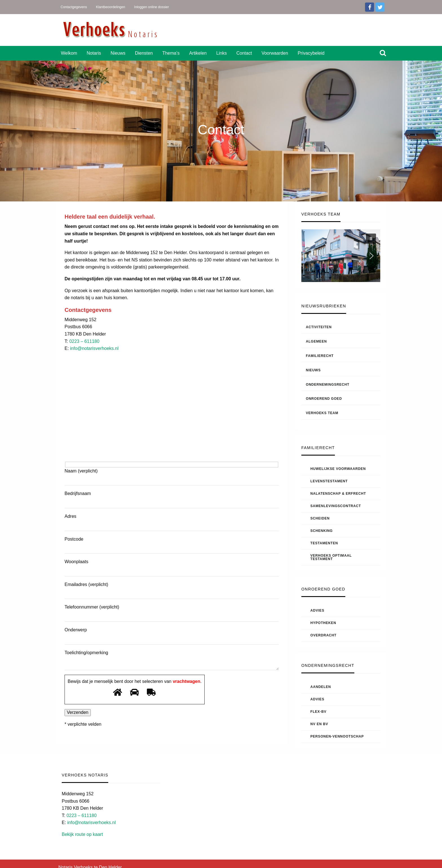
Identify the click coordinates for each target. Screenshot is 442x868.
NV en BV (319, 724)
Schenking (321, 531)
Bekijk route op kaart (82, 834)
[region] (341, 256)
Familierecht (320, 356)
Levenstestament (329, 481)
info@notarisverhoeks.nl (94, 348)
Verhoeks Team (322, 413)
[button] (371, 239)
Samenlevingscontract (336, 506)
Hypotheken (323, 623)
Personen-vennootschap (337, 736)
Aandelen (321, 687)
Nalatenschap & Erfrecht (338, 494)
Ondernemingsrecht (328, 385)
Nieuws (313, 370)
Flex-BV (318, 712)
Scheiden (320, 518)
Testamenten (324, 543)
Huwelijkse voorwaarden (338, 469)
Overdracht (323, 635)
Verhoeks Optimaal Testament (331, 557)
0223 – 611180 (84, 341)
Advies (317, 611)
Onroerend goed (324, 399)
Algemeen (316, 341)
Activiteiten (319, 327)
